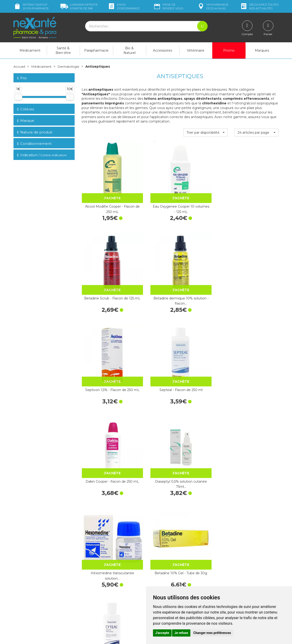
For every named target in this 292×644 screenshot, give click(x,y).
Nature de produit (35, 132)
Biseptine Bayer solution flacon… (205, 413)
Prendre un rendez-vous (168, 582)
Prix (22, 78)
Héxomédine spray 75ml (104, 487)
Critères (25, 109)
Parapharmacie (96, 50)
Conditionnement (34, 144)
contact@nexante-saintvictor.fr (37, 580)
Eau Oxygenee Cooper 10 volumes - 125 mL (154, 191)
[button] (205, 132)
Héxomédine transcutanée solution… (103, 339)
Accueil (19, 66)
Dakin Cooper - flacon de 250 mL (205, 265)
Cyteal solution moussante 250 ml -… (206, 339)
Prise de (168, 6)
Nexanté (90, 637)
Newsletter (90, 586)
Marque (26, 121)
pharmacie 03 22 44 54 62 (213, 6)
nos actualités (259, 6)
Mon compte (23, 592)
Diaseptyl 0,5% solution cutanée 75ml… (256, 265)
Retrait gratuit (31, 6)
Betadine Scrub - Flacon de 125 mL (205, 191)
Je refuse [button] (181, 633)
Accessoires (163, 50)
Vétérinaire (196, 50)
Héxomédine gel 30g (154, 411)
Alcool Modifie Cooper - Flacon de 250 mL (104, 191)
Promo (229, 50)
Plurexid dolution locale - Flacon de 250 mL (257, 413)
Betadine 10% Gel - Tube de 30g (154, 339)
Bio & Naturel (129, 50)
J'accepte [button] (162, 633)
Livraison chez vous (232, 552)
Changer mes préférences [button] (212, 633)
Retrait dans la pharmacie (237, 548)
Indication (42, 155)
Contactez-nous (162, 578)
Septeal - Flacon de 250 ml (154, 265)
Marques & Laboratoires (100, 582)
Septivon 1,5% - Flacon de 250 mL (103, 265)
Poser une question (28, 588)
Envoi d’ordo (124, 6)
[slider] (18, 97)
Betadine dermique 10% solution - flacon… (257, 191)
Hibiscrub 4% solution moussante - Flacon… (155, 487)
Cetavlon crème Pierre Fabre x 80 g (256, 339)
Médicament (30, 50)
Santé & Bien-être (63, 50)
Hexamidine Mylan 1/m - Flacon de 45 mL (104, 413)
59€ (79, 6)
